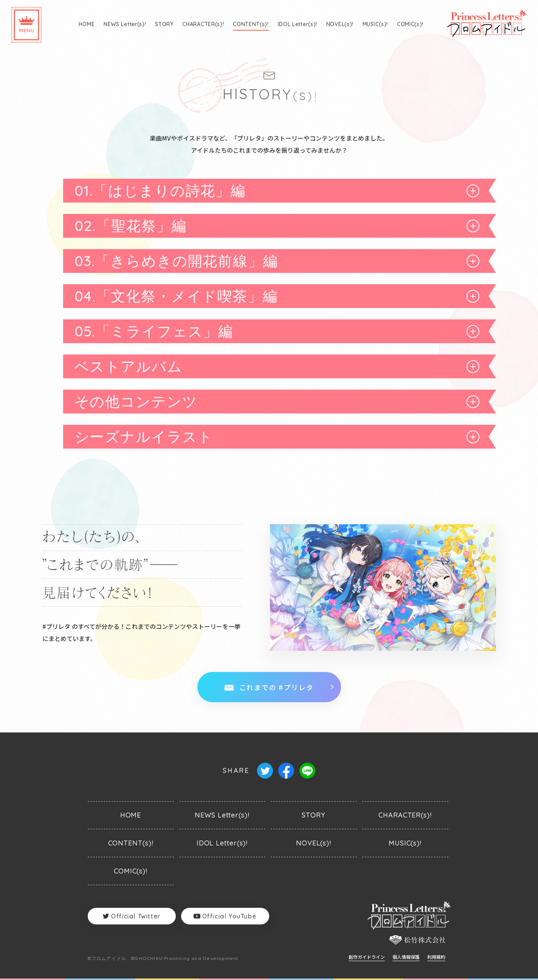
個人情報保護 (406, 957)
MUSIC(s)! (375, 24)
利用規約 (436, 957)
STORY (164, 24)
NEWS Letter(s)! (125, 24)
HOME (87, 24)
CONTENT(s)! (251, 24)
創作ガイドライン (367, 957)
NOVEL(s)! (340, 24)
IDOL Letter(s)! (298, 24)
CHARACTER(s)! (203, 24)
